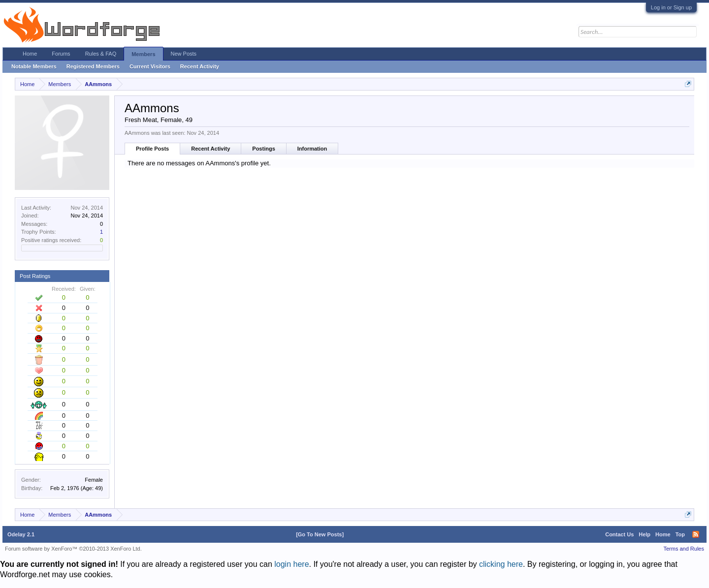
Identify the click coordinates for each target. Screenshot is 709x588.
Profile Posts (152, 149)
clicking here (501, 564)
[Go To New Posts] (320, 534)
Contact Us (619, 534)
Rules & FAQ (101, 54)
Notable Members (34, 66)
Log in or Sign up (671, 7)
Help (645, 534)
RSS (696, 534)
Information (312, 149)
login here (291, 564)
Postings (263, 149)
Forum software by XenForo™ (73, 549)
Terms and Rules (684, 549)
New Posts (184, 54)
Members (143, 54)
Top (680, 534)
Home (30, 54)
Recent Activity (210, 149)
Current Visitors (150, 66)
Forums (61, 54)
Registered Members (93, 66)
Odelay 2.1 (21, 534)
